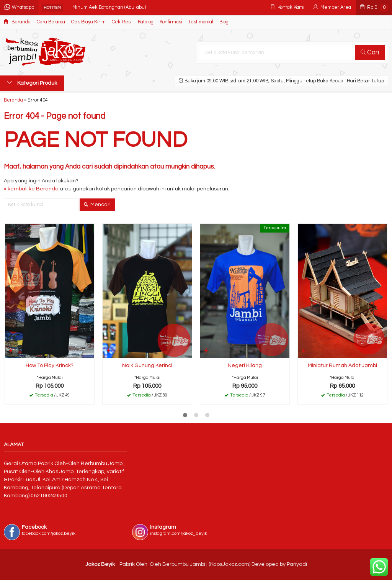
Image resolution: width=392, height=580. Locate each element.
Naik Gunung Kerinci (147, 365)
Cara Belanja (51, 22)
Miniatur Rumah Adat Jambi (342, 365)
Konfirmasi (171, 22)
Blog (224, 22)
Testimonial (201, 22)
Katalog (146, 22)
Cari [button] (370, 52)
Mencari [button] (97, 205)
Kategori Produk (32, 83)
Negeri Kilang (245, 365)
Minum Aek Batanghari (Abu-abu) (109, 7)
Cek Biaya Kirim (88, 22)
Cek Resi (122, 22)
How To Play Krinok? (50, 365)
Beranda (17, 22)
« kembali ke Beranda (31, 189)
